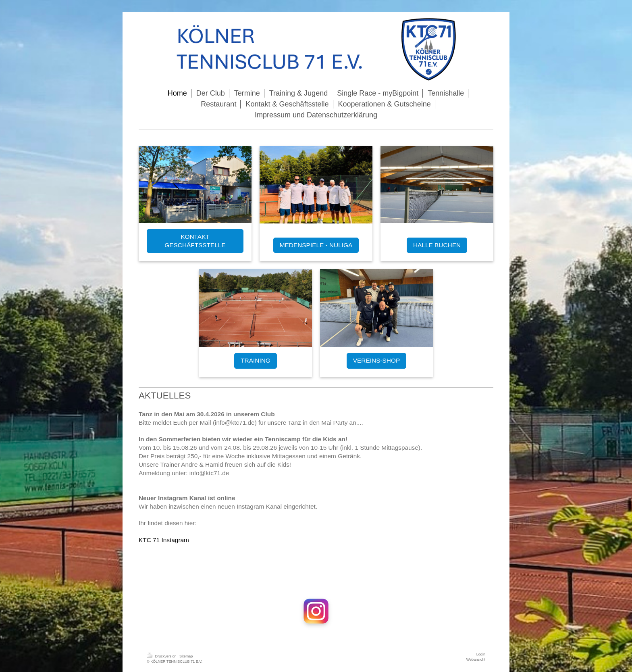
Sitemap (186, 656)
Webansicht (476, 659)
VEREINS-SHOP (376, 360)
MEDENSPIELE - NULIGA (316, 245)
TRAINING (256, 360)
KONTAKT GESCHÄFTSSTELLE (195, 241)
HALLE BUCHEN (437, 245)
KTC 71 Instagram (164, 540)
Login (481, 654)
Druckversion (162, 656)
